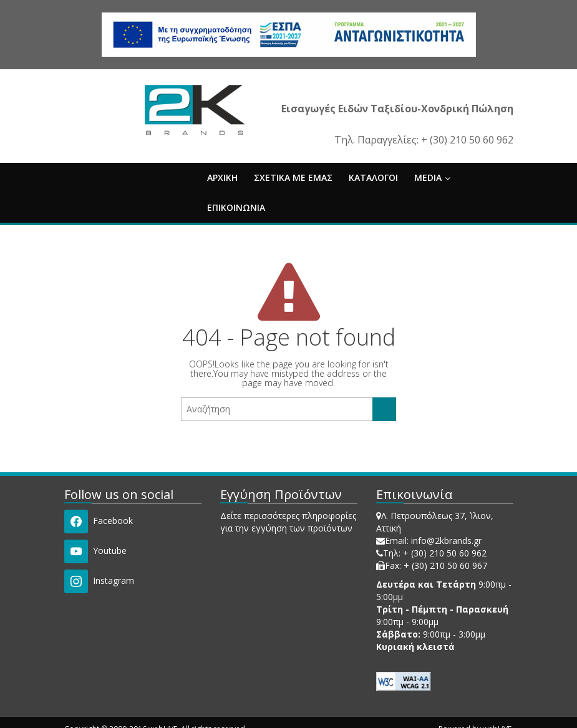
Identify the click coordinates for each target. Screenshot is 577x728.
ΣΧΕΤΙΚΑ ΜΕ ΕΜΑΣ (293, 177)
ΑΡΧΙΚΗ (222, 177)
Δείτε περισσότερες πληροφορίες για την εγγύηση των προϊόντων (288, 522)
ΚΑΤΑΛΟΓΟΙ (373, 177)
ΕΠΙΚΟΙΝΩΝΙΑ (236, 207)
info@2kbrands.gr (446, 541)
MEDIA (432, 177)
